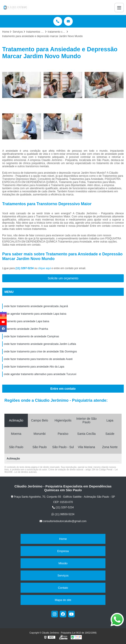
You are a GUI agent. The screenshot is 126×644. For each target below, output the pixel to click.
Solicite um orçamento (63, 278)
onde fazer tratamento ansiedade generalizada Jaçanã (36, 306)
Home (63, 539)
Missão (63, 563)
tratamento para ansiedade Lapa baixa (26, 321)
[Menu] (119, 8)
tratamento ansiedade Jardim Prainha (26, 329)
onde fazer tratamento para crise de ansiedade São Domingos (40, 352)
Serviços (63, 575)
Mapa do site (63, 600)
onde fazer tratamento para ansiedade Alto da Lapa (34, 367)
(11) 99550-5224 (63, 514)
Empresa (63, 551)
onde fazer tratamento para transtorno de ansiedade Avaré (38, 359)
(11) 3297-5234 (25, 268)
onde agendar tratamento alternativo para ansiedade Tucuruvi (40, 374)
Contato (63, 588)
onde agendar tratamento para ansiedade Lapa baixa (35, 314)
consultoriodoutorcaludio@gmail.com (63, 521)
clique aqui (44, 268)
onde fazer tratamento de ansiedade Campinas (31, 336)
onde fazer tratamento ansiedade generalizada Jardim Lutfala (40, 344)
